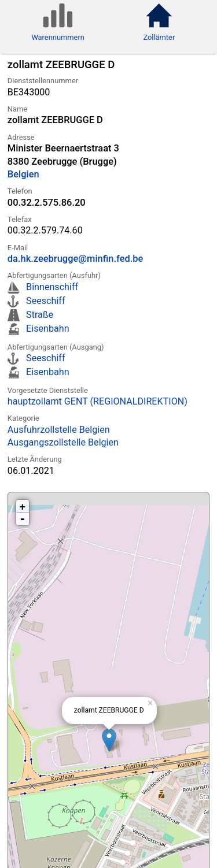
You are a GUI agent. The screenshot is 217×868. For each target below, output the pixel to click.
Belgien (23, 174)
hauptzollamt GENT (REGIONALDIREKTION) (98, 401)
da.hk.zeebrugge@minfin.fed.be (76, 259)
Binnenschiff (52, 287)
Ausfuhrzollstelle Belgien (59, 430)
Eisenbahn (47, 329)
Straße (40, 315)
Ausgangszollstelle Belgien (63, 442)
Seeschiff (45, 301)
